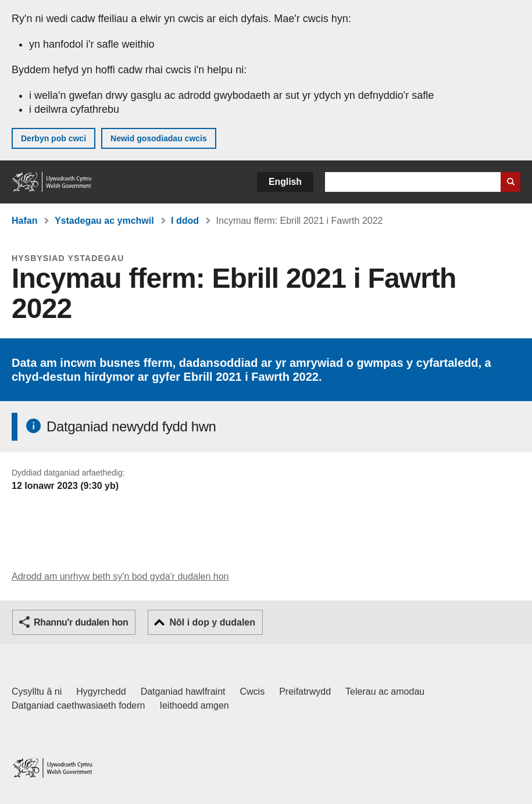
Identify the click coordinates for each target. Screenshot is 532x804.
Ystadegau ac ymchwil (104, 221)
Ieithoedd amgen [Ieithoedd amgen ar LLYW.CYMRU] (194, 705)
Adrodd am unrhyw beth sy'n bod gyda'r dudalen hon (120, 576)
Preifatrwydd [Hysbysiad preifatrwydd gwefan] (305, 692)
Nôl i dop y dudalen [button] (212, 622)
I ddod (185, 221)
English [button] (285, 182)
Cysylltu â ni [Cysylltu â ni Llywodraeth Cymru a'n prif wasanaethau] (37, 692)
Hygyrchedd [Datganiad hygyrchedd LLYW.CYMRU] (101, 692)
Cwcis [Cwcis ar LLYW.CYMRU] (253, 692)
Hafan (24, 221)
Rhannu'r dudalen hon (81, 622)
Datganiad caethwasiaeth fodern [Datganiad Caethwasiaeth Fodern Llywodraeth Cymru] (78, 705)
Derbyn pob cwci (53, 138)
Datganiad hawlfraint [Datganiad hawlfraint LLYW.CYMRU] (183, 692)
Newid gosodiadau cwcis (159, 138)
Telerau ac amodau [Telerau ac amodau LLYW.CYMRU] (385, 692)
